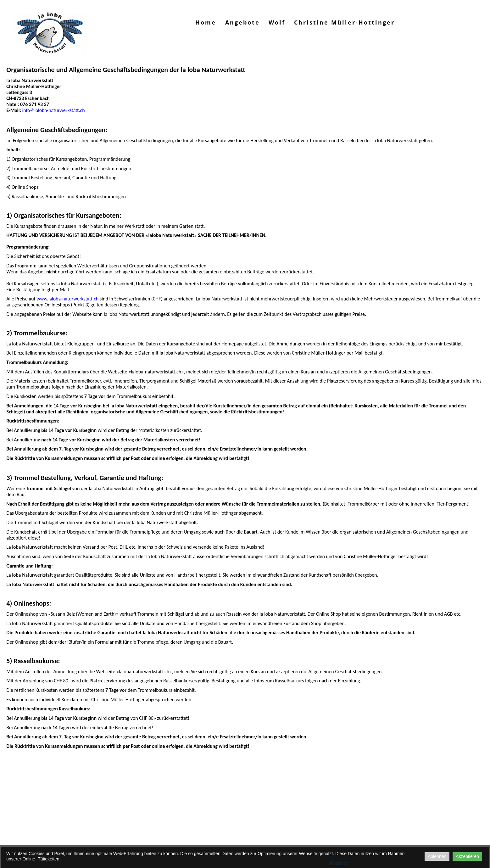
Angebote (242, 22)
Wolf (277, 22)
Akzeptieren (467, 856)
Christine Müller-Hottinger (344, 22)
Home (206, 22)
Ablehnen (437, 856)
